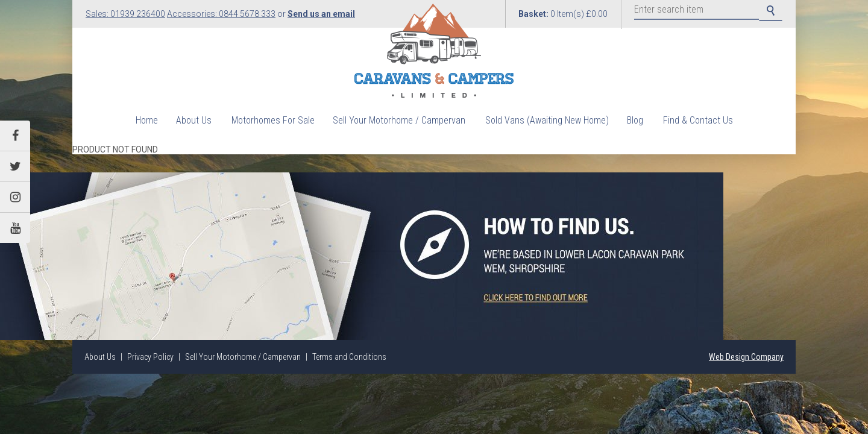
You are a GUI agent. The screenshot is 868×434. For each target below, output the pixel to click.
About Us (194, 120)
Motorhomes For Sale (273, 120)
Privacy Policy (150, 357)
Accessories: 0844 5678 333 (221, 14)
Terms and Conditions (349, 357)
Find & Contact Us (698, 120)
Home (147, 120)
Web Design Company (746, 357)
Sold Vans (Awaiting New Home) (547, 120)
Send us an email (321, 14)
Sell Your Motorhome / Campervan (399, 120)
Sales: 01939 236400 (125, 14)
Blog (635, 120)
